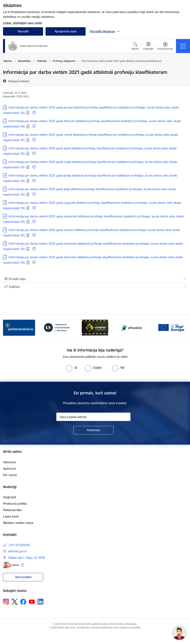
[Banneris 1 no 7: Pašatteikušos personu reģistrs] (19, 327)
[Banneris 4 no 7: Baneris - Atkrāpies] (133, 327)
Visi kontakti (23, 577)
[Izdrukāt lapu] (95, 279)
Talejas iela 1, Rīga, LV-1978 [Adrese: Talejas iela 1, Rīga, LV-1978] (26, 558)
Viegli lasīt (10, 497)
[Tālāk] (180, 328)
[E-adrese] (11, 565)
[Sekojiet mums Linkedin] (40, 602)
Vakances (9, 462)
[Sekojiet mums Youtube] (32, 602)
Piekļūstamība (12, 510)
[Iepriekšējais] (10, 328)
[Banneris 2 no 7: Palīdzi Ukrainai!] (57, 327)
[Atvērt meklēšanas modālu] (135, 47)
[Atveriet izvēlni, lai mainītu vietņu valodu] (148, 46)
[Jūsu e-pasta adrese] (93, 417)
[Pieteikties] (93, 430)
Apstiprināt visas (66, 31)
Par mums (10, 475)
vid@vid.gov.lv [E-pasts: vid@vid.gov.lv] (17, 551)
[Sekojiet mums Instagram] (6, 602)
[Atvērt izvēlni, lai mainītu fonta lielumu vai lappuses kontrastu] (165, 47)
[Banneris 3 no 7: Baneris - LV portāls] (95, 327)
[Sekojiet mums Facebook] (23, 602)
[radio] (71, 368)
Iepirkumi (9, 469)
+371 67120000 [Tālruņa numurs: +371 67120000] (19, 545)
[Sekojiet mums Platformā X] (15, 602)
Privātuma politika (15, 504)
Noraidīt (23, 31)
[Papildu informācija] (34, 113)
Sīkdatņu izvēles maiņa (18, 523)
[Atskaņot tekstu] (19, 81)
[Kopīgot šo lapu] (95, 287)
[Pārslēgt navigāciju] (183, 46)
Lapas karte (11, 516)
